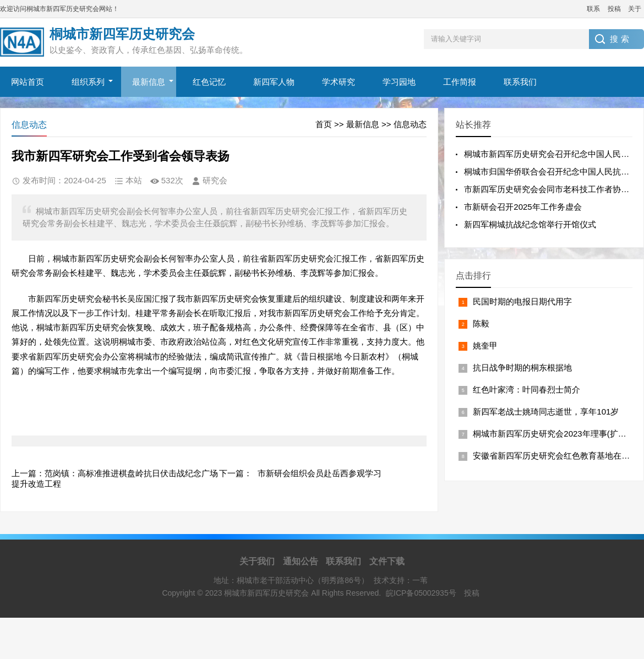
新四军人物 (274, 82)
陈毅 (481, 323)
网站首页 (28, 82)
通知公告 (301, 561)
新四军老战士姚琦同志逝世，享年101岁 (546, 412)
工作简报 (460, 82)
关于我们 (257, 561)
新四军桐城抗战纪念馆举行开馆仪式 (530, 224)
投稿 (614, 9)
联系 (593, 9)
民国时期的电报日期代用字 (522, 301)
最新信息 (149, 82)
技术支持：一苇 (401, 580)
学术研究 (339, 82)
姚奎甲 (485, 345)
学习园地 (399, 82)
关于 (635, 9)
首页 (324, 124)
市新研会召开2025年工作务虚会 (523, 207)
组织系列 (88, 82)
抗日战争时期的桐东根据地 (522, 367)
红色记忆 (209, 82)
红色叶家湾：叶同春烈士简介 (526, 390)
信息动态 (410, 124)
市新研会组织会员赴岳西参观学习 (320, 473)
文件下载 (387, 561)
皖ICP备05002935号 (421, 593)
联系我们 (520, 82)
